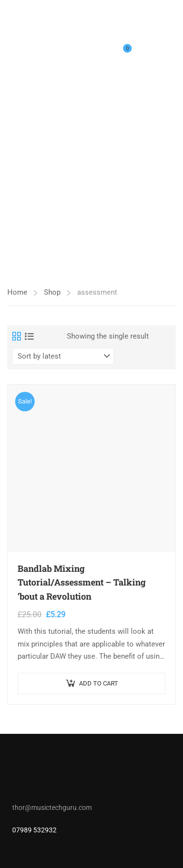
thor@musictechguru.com (52, 807)
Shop (52, 292)
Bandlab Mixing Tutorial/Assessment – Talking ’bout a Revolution (82, 583)
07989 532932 (34, 830)
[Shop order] (63, 356)
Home (17, 292)
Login (145, 55)
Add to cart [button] (99, 683)
